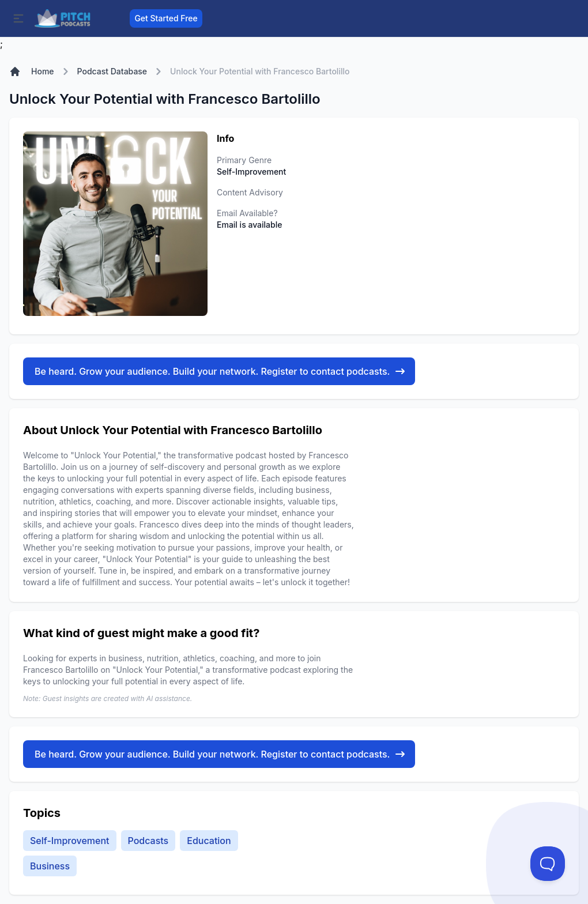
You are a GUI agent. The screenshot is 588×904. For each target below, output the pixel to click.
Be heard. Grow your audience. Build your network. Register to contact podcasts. (220, 371)
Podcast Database (112, 71)
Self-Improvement (70, 841)
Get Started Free (166, 18)
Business (50, 866)
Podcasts (148, 841)
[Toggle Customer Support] (548, 864)
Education (209, 841)
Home (43, 71)
